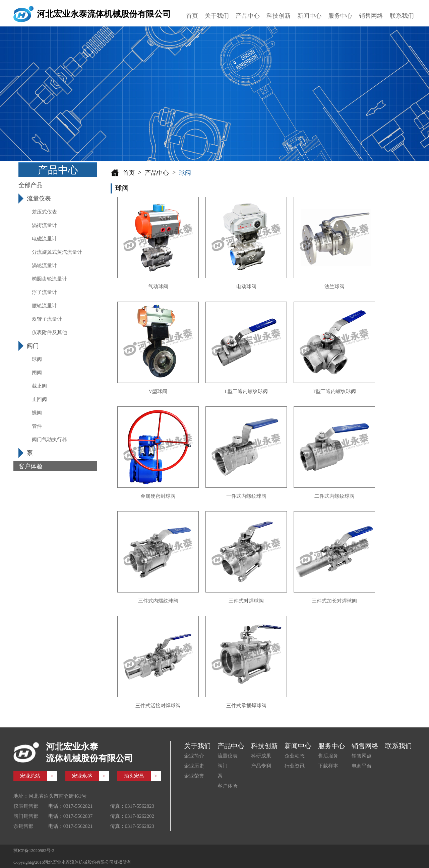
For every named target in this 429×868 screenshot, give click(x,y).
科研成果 (261, 756)
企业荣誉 (194, 776)
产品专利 (261, 766)
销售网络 (371, 16)
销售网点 (362, 756)
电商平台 (362, 766)
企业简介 (194, 756)
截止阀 (39, 386)
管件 (37, 426)
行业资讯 (295, 766)
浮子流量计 (44, 292)
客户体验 (228, 786)
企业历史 (194, 766)
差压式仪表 (44, 212)
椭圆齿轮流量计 (49, 279)
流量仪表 (228, 756)
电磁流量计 (44, 239)
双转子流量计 (47, 319)
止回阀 (39, 399)
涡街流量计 (44, 225)
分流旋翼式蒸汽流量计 (57, 252)
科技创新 (279, 16)
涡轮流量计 (44, 265)
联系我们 (402, 16)
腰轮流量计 (44, 306)
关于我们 (217, 16)
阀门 (223, 766)
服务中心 (340, 16)
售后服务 (328, 756)
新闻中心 (309, 16)
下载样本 (328, 766)
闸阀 (37, 373)
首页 (192, 16)
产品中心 (248, 16)
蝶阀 (37, 413)
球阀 (37, 359)
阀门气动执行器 (49, 440)
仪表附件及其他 (49, 332)
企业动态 (295, 756)
